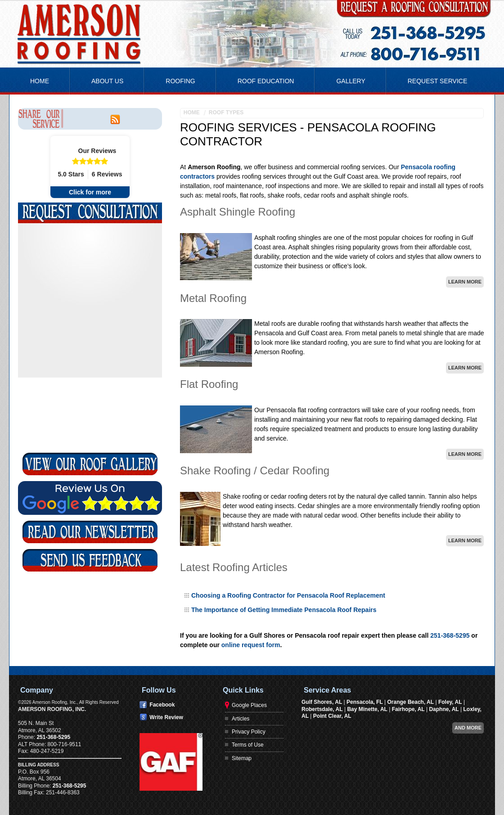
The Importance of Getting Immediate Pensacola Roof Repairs (284, 610)
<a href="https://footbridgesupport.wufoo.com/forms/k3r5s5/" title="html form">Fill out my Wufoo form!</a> (90, 338)
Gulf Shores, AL (322, 702)
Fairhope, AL (408, 709)
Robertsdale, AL (322, 709)
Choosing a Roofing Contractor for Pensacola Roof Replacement (288, 595)
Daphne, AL (444, 709)
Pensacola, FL (365, 702)
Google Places (249, 705)
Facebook (162, 705)
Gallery (351, 81)
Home (40, 81)
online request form (251, 645)
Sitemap (242, 758)
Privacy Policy (249, 732)
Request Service (438, 81)
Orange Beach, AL (411, 702)
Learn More (465, 282)
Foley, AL (450, 702)
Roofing (180, 81)
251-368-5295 (450, 635)
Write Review (166, 717)
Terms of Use (248, 745)
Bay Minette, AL (367, 709)
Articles (241, 719)
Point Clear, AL (332, 716)
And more (468, 728)
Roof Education (266, 81)
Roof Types (226, 113)
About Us (107, 81)
